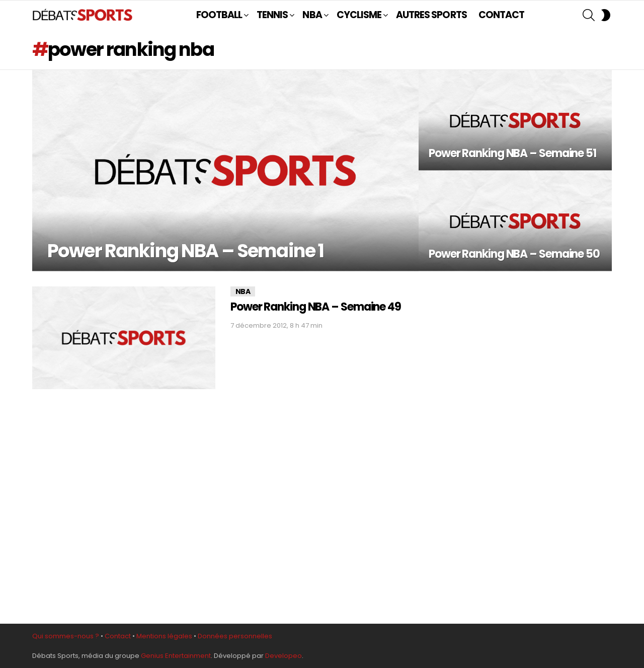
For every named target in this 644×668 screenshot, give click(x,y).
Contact (118, 636)
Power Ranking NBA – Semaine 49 (316, 307)
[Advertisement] (519, 448)
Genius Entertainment (176, 656)
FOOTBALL (219, 15)
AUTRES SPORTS (431, 15)
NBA (312, 15)
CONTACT (501, 15)
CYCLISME (359, 15)
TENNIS (272, 15)
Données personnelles (235, 636)
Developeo (284, 656)
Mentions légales (164, 636)
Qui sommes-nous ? (66, 636)
